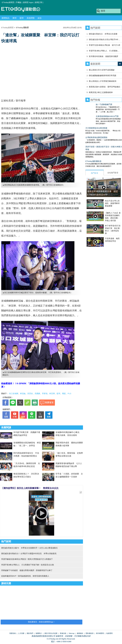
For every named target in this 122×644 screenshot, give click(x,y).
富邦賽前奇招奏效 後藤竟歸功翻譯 (103, 56)
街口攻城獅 (14, 393)
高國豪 (37, 393)
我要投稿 (13, 633)
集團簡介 (39, 633)
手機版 (19, 2)
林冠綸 (23, 393)
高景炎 (30, 393)
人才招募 (21, 633)
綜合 (40, 18)
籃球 (22, 18)
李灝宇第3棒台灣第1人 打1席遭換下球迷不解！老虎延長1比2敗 (28, 565)
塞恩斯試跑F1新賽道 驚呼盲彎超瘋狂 (105, 87)
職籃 (64, 393)
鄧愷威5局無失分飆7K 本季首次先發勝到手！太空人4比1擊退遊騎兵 (29, 548)
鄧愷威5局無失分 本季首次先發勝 (103, 34)
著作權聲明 (100, 633)
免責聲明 (109, 633)
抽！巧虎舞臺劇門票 (94, 104)
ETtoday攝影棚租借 (93, 156)
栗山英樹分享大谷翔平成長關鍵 (102, 70)
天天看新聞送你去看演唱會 (96, 123)
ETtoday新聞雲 (8, 2)
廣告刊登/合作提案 (51, 633)
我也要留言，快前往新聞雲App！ (41, 622)
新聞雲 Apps (28, 2)
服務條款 (80, 633)
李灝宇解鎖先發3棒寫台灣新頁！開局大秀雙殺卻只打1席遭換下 (27, 559)
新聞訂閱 (39, 2)
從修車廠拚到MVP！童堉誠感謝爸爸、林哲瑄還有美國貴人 (25, 576)
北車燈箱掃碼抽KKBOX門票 (97, 114)
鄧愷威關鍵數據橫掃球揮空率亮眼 (103, 75)
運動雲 (23, 9)
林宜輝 (52, 393)
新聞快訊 (5, 18)
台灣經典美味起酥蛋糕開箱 (96, 132)
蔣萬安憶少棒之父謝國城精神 (101, 92)
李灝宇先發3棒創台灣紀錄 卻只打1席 (104, 45)
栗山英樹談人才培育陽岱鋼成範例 (103, 81)
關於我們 (30, 633)
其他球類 (31, 18)
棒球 (15, 18)
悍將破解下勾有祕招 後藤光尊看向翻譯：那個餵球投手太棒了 (27, 570)
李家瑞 (45, 393)
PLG (69, 393)
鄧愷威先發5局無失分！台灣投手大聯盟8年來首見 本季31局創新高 (29, 553)
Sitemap (72, 633)
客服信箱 (63, 633)
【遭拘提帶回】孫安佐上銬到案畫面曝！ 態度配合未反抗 (30, 488)
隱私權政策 (90, 633)
